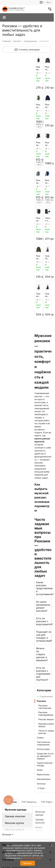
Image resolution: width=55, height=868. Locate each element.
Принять (28, 863)
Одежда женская (15, 816)
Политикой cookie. (32, 858)
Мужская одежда (16, 810)
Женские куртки (14, 823)
